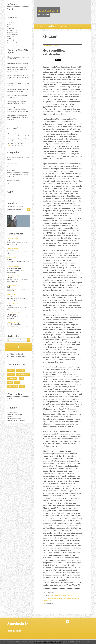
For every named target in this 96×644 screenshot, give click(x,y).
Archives (52, 26)
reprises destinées (13, 180)
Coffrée (10, 305)
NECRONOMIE (20, 103)
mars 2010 (11, 40)
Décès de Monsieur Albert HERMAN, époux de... (16, 109)
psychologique (74, 598)
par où (10, 296)
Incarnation (25, 63)
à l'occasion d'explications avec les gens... (65, 595)
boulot (11, 370)
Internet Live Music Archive (16, 420)
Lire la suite (22, 9)
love (17, 382)
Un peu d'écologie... (13, 63)
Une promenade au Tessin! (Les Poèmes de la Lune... (17, 68)
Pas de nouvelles (14, 324)
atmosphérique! (12, 163)
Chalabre (22, 91)
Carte (10, 192)
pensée (50, 598)
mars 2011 (11, 26)
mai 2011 (10, 24)
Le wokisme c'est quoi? (14, 83)
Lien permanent (49, 592)
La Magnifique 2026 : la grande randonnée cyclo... (17, 116)
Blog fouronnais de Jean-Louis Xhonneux (19, 110)
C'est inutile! (11, 170)
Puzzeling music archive (15, 414)
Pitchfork (10, 416)
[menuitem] (40, 26)
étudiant (66, 598)
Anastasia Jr (48, 10)
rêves (9, 184)
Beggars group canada (14, 418)
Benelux (11, 250)
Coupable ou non (14, 268)
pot (9, 241)
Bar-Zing (13, 97)
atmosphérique (23, 374)
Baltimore (12, 378)
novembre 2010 (12, 32)
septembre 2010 (13, 34)
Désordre (10, 401)
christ (11, 374)
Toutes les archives (13, 43)
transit (10, 259)
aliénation (47, 600)
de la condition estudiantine (54, 52)
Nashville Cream (12, 412)
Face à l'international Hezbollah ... (18, 96)
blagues (21, 370)
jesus (22, 386)
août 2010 (11, 36)
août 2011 (11, 22)
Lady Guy (10, 399)
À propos (65, 26)
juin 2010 (10, 38)
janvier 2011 (11, 28)
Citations (10, 167)
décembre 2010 (12, 30)
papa (10, 382)
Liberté (14, 59)
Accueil (40, 26)
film (21, 378)
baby (9, 287)
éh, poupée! (12, 315)
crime (10, 278)
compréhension (57, 598)
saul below (13, 386)
